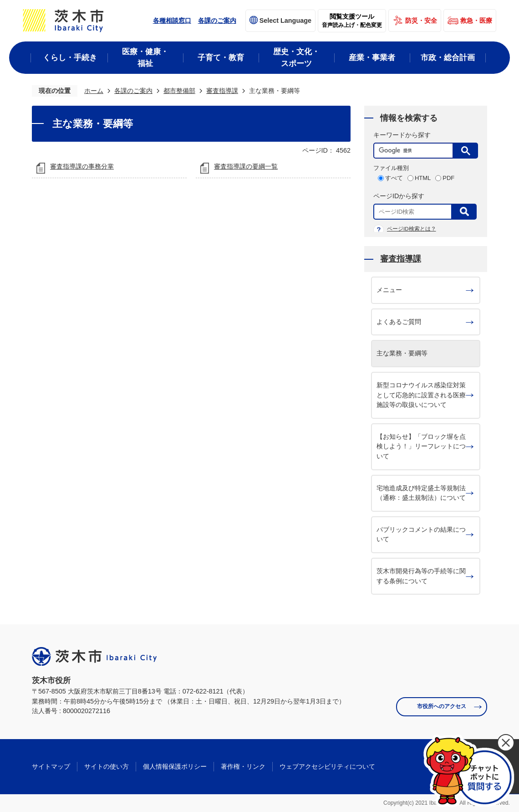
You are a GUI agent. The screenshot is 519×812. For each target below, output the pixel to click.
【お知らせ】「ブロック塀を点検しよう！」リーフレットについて (421, 446)
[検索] (416, 151)
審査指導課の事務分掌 (82, 166)
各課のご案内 (217, 21)
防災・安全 (421, 21)
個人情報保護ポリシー (175, 766)
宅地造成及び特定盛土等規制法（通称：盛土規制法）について (421, 493)
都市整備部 (179, 91)
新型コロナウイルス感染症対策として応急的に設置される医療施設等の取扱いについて (421, 395)
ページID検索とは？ (412, 229)
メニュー (389, 290)
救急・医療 (476, 21)
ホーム (94, 91)
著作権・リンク (243, 766)
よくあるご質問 (399, 322)
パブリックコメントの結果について (421, 534)
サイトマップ (51, 766)
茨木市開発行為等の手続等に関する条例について (421, 576)
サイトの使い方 (107, 766)
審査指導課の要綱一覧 (246, 166)
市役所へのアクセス (442, 706)
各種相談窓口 (172, 21)
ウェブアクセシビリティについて (327, 766)
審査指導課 (222, 91)
